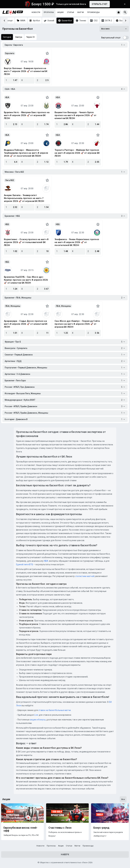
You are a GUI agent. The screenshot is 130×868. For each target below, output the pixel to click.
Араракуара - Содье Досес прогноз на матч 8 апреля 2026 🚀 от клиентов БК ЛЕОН (26, 324)
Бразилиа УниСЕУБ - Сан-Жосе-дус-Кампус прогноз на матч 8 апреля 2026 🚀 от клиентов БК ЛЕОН (26, 280)
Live (36, 715)
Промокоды (93, 12)
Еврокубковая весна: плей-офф (20, 829)
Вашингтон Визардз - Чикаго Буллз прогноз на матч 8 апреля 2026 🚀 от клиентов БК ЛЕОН (76, 115)
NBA (46, 561)
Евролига (10, 53)
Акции (60, 12)
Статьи (70, 12)
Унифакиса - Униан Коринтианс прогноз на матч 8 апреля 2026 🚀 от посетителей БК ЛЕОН (77, 242)
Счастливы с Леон (60, 828)
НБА (7, 97)
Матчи (81, 12)
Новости (36, 12)
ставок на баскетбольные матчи (54, 710)
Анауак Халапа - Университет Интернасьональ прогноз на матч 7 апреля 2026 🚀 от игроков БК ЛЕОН (24, 198)
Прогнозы (49, 12)
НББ (7, 224)
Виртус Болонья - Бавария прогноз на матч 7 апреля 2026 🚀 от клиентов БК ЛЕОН (26, 71)
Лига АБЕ (10, 180)
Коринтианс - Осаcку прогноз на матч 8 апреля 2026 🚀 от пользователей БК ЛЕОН (26, 242)
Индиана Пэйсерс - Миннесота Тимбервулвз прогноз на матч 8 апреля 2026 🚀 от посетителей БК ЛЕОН (26, 153)
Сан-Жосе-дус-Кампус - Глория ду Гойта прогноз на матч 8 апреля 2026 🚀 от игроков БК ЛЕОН (77, 324)
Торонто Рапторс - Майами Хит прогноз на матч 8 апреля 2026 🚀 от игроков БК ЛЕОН (77, 153)
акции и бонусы (38, 720)
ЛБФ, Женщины (13, 306)
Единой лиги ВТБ (25, 564)
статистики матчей (85, 576)
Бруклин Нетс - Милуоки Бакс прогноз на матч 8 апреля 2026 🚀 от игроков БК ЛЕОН (27, 115)
